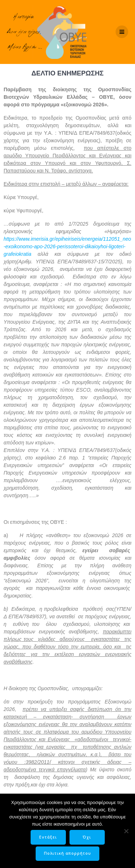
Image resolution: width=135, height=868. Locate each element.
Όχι (87, 837)
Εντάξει (48, 837)
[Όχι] (126, 831)
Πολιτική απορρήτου (67, 853)
